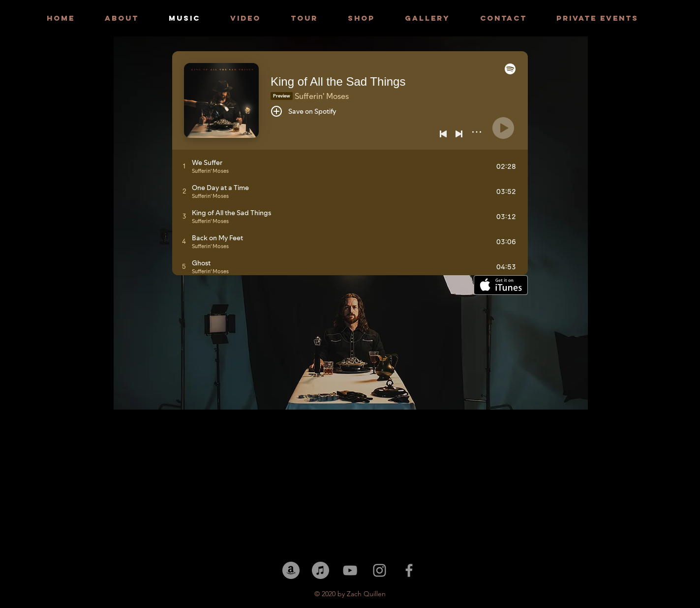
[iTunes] (320, 570)
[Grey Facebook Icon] (409, 570)
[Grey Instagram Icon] (380, 570)
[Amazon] (291, 570)
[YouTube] (350, 570)
